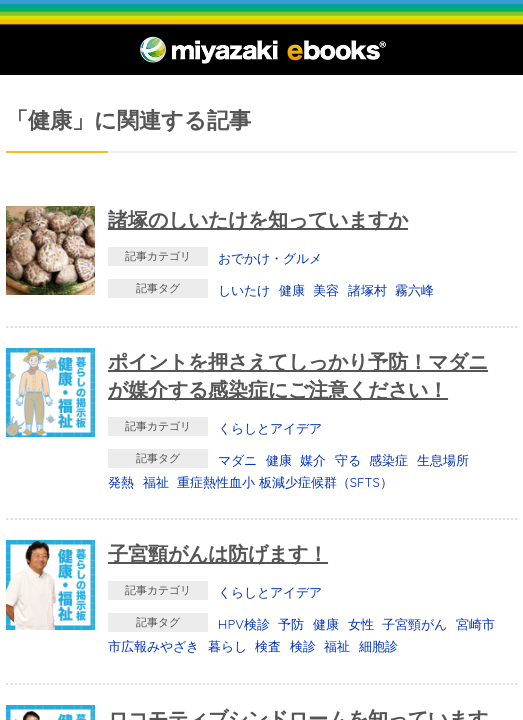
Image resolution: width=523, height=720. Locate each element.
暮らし (227, 646)
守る (348, 460)
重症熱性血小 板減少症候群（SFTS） (285, 482)
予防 (291, 624)
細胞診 (378, 646)
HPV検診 (244, 624)
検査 (268, 646)
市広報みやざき (153, 646)
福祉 (156, 482)
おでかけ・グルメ (270, 258)
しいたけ (244, 290)
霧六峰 (414, 290)
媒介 (313, 460)
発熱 (121, 482)
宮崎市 (475, 624)
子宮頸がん (414, 624)
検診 (303, 646)
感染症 (388, 460)
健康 (292, 290)
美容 (326, 290)
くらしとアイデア (270, 428)
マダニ (237, 460)
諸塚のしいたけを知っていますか (258, 219)
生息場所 (443, 460)
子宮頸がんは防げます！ (218, 553)
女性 (361, 624)
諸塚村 (367, 290)
